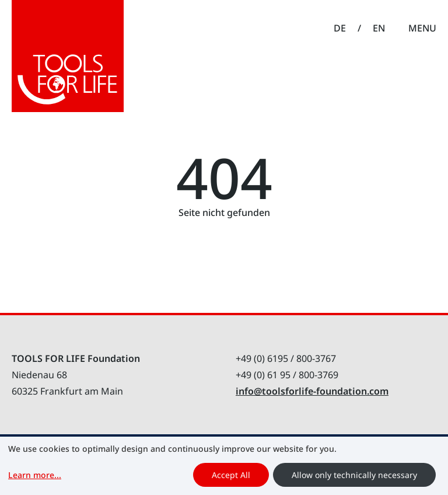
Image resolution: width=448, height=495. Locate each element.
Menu (422, 28)
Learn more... (35, 475)
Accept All (231, 475)
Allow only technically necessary (354, 475)
